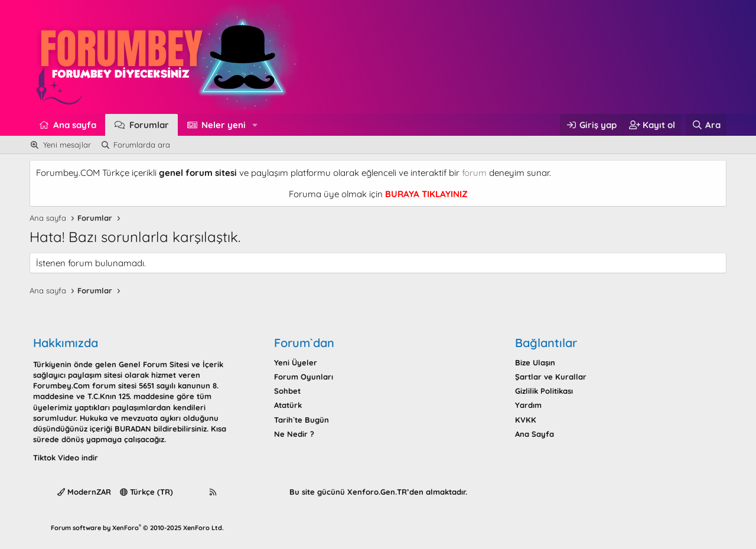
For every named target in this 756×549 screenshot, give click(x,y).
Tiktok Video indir (66, 457)
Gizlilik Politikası (544, 391)
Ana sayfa (75, 125)
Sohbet (287, 391)
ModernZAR (84, 492)
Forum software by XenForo (137, 528)
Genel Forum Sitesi (154, 364)
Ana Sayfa (535, 434)
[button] (255, 125)
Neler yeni (224, 125)
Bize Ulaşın (535, 362)
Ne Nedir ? (294, 434)
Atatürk (288, 405)
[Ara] (706, 125)
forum (474, 173)
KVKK (526, 420)
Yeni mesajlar (67, 145)
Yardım (528, 405)
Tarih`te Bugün (302, 420)
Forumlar (149, 125)
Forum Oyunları (304, 377)
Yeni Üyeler (296, 362)
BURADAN (133, 429)
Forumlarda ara (142, 145)
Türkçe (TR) (146, 492)
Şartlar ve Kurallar (551, 377)
